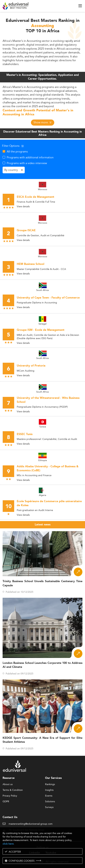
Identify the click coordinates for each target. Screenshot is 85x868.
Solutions (50, 802)
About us (8, 784)
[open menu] (80, 6)
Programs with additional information (30, 157)
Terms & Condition (13, 790)
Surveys (49, 807)
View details (23, 206)
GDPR (6, 802)
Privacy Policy (10, 796)
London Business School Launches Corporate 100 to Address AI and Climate (42, 665)
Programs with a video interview (27, 163)
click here (8, 844)
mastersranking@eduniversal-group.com (31, 824)
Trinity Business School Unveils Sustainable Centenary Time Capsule (42, 583)
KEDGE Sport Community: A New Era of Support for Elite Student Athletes (42, 740)
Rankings (50, 784)
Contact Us (10, 817)
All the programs (17, 151)
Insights (49, 790)
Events (49, 796)
